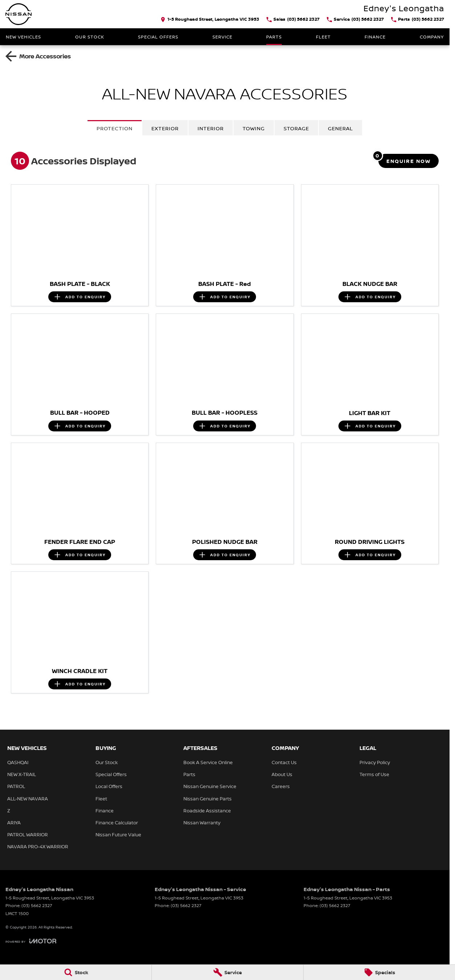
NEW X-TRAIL (22, 774)
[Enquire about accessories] (409, 161)
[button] (80, 230)
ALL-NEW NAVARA (28, 799)
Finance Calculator (117, 823)
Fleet (323, 37)
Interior (211, 128)
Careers (281, 786)
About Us (282, 774)
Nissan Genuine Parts (208, 799)
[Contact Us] (210, 20)
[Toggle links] (31, 941)
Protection (115, 128)
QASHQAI (18, 762)
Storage (296, 128)
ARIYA (14, 823)
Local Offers (109, 786)
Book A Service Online (208, 762)
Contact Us (284, 762)
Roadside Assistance (207, 811)
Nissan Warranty (202, 823)
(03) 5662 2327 (37, 905)
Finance (375, 37)
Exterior (165, 128)
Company (432, 37)
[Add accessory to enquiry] (80, 297)
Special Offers (158, 37)
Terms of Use (374, 774)
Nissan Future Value (118, 835)
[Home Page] (19, 14)
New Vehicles (23, 37)
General (340, 128)
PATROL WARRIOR (28, 835)
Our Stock (90, 37)
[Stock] (76, 972)
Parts (274, 37)
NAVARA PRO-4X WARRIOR (38, 846)
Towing (254, 128)
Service (222, 37)
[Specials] (379, 972)
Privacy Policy (375, 762)
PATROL (16, 786)
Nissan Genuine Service (210, 786)
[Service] (227, 972)
